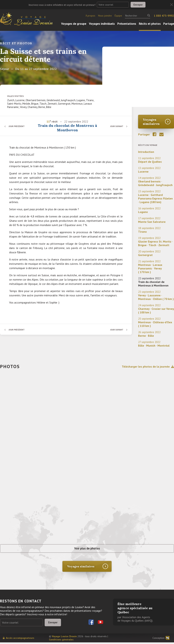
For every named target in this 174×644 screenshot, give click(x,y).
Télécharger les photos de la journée (148, 366)
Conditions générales (61, 641)
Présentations (127, 24)
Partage (169, 24)
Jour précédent (18, 126)
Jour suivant (116, 126)
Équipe (118, 16)
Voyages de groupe (74, 24)
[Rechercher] (137, 16)
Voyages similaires (151, 122)
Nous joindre (105, 16)
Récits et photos (150, 24)
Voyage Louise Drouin (64, 638)
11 (48, 121)
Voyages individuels (102, 24)
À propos (90, 16)
